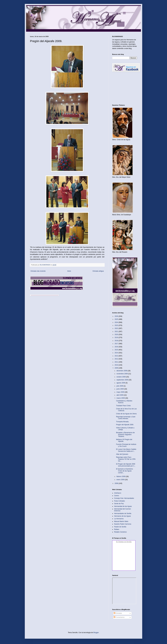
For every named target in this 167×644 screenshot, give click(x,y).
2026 (117, 316)
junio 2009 (120, 389)
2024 (117, 322)
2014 (117, 353)
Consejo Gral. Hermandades (124, 498)
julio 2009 (120, 386)
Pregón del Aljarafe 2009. (125, 425)
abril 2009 (120, 395)
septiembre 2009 (123, 380)
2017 (117, 344)
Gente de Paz (119, 504)
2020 (117, 335)
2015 (117, 350)
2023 (117, 325)
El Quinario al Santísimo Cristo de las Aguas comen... (125, 471)
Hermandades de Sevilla (123, 513)
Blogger (96, 633)
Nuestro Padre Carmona (123, 524)
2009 (117, 368)
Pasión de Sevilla (120, 527)
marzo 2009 (121, 398)
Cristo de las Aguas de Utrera (126, 414)
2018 (117, 341)
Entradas (118, 613)
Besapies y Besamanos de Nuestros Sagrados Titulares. (125, 434)
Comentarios (119, 617)
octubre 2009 (121, 377)
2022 (117, 328)
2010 (117, 365)
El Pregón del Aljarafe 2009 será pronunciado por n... (126, 465)
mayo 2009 (121, 392)
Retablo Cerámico (120, 532)
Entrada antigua (98, 271)
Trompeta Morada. (123, 422)
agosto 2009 (121, 383)
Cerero (117, 496)
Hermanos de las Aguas (122, 516)
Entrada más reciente (38, 271)
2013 (117, 356)
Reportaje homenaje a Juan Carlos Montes (126, 418)
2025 (117, 319)
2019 (117, 338)
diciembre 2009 (122, 371)
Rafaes (117, 529)
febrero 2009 (121, 476)
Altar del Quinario (122, 454)
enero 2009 (121, 480)
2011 (117, 362)
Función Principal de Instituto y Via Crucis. (126, 445)
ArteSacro (118, 493)
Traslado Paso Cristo (123, 406)
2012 (117, 359)
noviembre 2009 (122, 374)
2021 (117, 332)
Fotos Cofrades (120, 501)
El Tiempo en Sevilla (124, 542)
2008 (117, 483)
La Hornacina (119, 519)
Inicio (69, 271)
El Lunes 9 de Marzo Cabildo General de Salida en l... (126, 450)
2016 (117, 347)
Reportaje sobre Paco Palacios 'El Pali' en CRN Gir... (126, 459)
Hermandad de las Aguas (123, 506)
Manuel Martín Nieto (121, 521)
